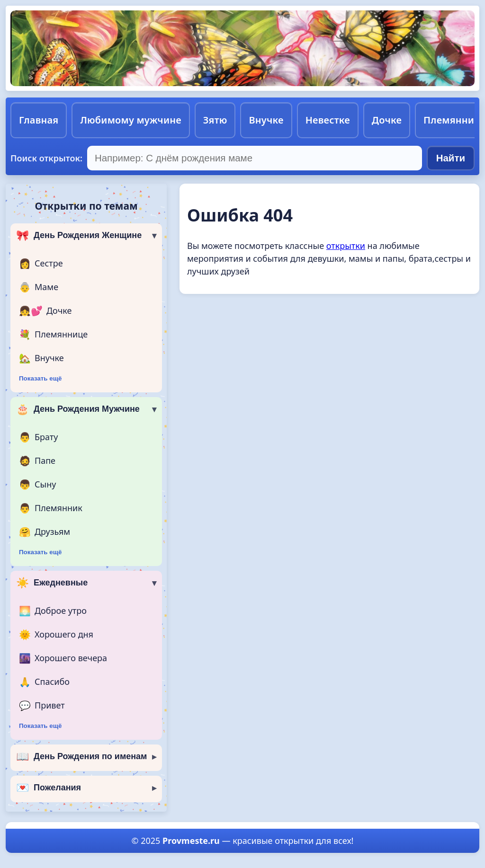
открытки (346, 246)
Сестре (41, 264)
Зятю (215, 120)
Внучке (266, 120)
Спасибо (44, 682)
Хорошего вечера (63, 658)
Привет (42, 706)
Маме (39, 287)
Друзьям (45, 532)
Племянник (51, 508)
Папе (37, 461)
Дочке (387, 120)
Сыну (37, 485)
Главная (39, 120)
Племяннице (53, 335)
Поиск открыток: (46, 158)
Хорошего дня (56, 635)
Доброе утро (53, 611)
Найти (451, 158)
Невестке (328, 120)
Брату (38, 437)
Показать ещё (40, 378)
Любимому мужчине (130, 120)
